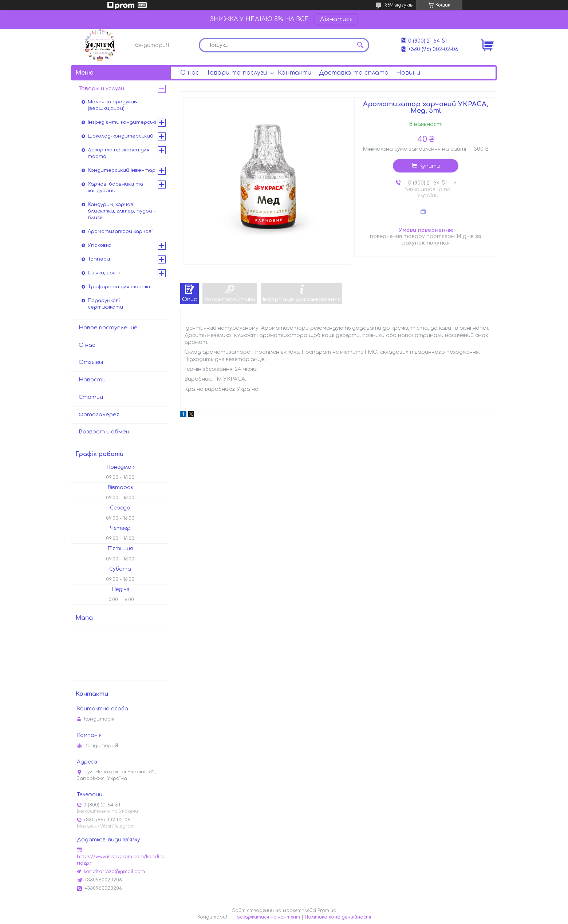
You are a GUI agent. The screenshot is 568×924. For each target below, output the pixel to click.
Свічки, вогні (104, 273)
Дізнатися (336, 19)
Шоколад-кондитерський (121, 136)
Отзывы (91, 362)
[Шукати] (360, 45)
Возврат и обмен (104, 432)
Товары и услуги (101, 89)
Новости (92, 380)
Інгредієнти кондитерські (122, 122)
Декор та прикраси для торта (119, 153)
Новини (408, 73)
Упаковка (100, 245)
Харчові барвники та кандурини (115, 187)
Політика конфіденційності (338, 917)
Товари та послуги (237, 73)
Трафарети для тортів (119, 287)
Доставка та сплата (354, 73)
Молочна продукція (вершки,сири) (113, 105)
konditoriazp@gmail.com (114, 872)
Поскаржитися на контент (267, 917)
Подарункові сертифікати (105, 304)
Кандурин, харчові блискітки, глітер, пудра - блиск (122, 211)
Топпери (99, 259)
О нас (190, 73)
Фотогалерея (99, 415)
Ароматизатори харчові (120, 231)
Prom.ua (327, 911)
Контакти (295, 73)
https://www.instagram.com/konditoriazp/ (121, 860)
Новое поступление (108, 328)
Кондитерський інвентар (122, 170)
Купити (429, 166)
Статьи (91, 397)
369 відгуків (399, 5)
